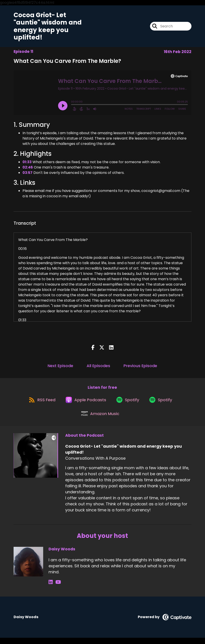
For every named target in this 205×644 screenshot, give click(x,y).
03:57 (27, 174)
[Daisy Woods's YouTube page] (56, 589)
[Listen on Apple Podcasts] (85, 403)
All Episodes (98, 367)
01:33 (27, 163)
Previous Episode (140, 367)
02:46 (28, 169)
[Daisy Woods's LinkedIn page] (51, 589)
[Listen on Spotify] (128, 403)
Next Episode (60, 367)
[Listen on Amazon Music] (100, 420)
